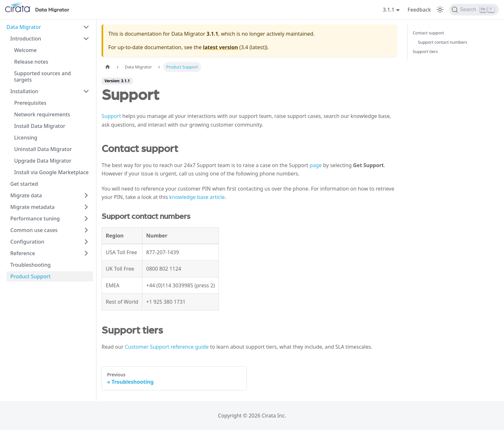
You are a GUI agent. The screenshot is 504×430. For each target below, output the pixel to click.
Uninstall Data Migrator (43, 149)
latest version (220, 47)
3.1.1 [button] (389, 10)
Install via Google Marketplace (51, 172)
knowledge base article (197, 197)
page (316, 165)
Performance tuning (35, 219)
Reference (23, 253)
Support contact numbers (443, 42)
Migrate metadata (32, 207)
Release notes (31, 62)
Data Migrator (24, 27)
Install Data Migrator (40, 126)
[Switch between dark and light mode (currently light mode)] (440, 10)
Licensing (26, 138)
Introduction (26, 39)
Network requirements (42, 114)
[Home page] (108, 67)
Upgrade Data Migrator (43, 161)
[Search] (474, 10)
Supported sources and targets (43, 76)
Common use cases (34, 230)
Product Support (30, 276)
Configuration (27, 242)
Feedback (419, 10)
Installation (24, 91)
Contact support (428, 33)
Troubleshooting (31, 265)
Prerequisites (30, 103)
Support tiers (425, 51)
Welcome (25, 50)
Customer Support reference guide (167, 347)
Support (111, 116)
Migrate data (26, 195)
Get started (24, 184)
